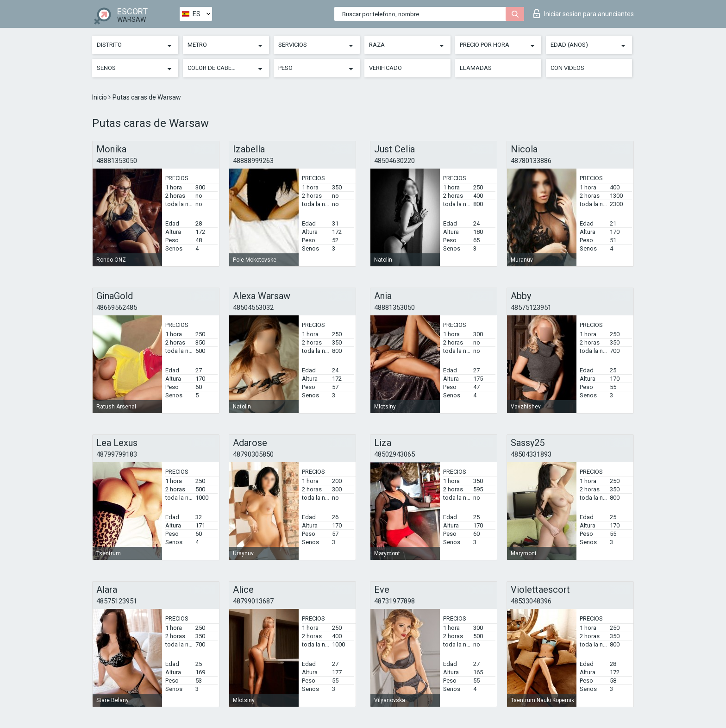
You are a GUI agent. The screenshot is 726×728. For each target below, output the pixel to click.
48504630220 (394, 161)
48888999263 (253, 161)
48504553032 (253, 308)
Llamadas (476, 68)
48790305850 (253, 454)
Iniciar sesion (584, 13)
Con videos (567, 68)
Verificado (385, 68)
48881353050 (117, 161)
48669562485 (117, 308)
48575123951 (531, 308)
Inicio (100, 97)
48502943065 (394, 454)
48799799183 (117, 454)
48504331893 (531, 454)
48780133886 (531, 161)
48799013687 (253, 601)
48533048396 (531, 601)
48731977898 (394, 601)
